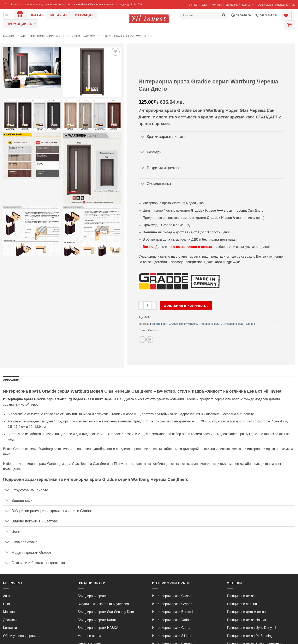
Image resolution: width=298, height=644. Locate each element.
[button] (294, 5)
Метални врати (89, 636)
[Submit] (224, 15)
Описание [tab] (11, 380)
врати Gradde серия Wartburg (128, 36)
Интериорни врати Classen (173, 596)
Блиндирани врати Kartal (97, 620)
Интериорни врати (44, 36)
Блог (204, 5)
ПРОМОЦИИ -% (20, 24)
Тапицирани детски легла (246, 612)
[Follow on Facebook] (5, 5)
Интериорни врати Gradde (81, 36)
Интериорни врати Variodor (173, 620)
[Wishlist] (286, 15)
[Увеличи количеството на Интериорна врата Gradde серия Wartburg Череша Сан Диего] (154, 305)
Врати (37, 15)
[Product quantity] (148, 305)
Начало (8, 36)
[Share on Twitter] (150, 339)
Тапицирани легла (241, 596)
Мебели (59, 15)
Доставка (232, 5)
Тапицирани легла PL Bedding (250, 636)
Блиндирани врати (92, 596)
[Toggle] (142, 137)
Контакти (248, 5)
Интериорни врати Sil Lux (172, 636)
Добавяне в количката (186, 306)
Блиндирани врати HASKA (98, 628)
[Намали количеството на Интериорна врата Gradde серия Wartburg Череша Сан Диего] (141, 305)
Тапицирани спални (242, 604)
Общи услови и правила (273, 5)
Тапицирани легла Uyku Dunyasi (251, 628)
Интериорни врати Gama (171, 628)
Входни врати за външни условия (103, 604)
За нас (193, 5)
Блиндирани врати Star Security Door (106, 612)
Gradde (153, 330)
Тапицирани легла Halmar (246, 620)
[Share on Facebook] (142, 339)
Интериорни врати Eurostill (173, 612)
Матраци (84, 15)
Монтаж (217, 5)
